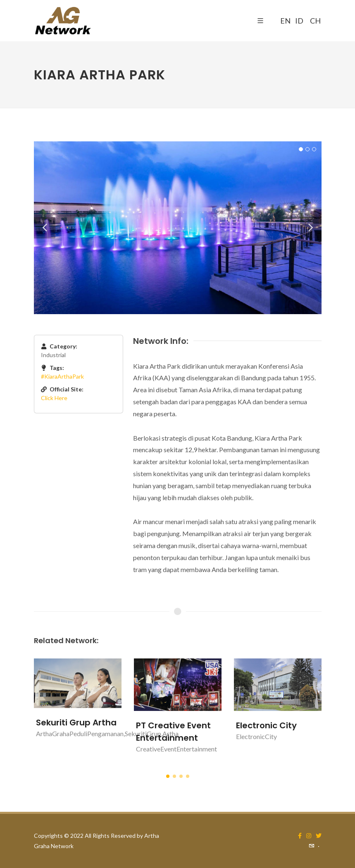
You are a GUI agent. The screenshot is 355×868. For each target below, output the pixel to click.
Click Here (54, 398)
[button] (168, 776)
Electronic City (266, 725)
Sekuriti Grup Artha (76, 723)
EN (284, 21)
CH (314, 21)
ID (299, 21)
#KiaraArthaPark (62, 376)
